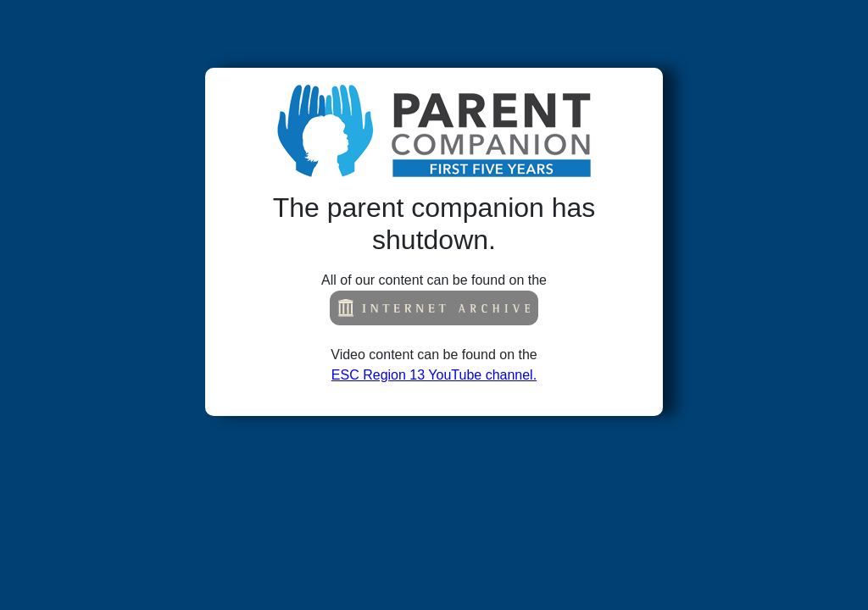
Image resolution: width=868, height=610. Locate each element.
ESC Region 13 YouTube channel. (434, 375)
